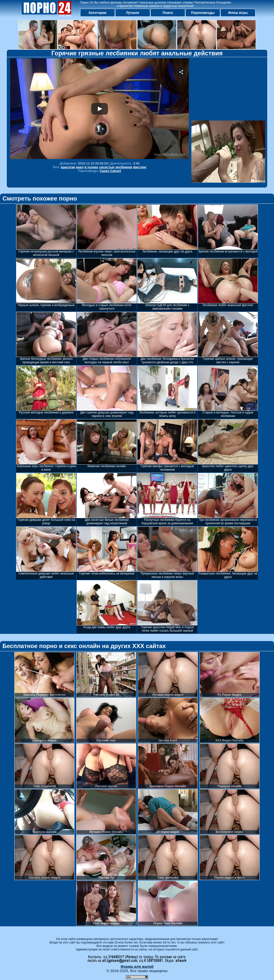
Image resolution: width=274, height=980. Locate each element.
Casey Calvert (110, 171)
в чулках (91, 167)
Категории (98, 13)
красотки (68, 167)
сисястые (107, 167)
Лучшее (133, 13)
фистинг (140, 167)
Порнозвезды (203, 13)
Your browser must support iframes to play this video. (100, 109)
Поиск (168, 13)
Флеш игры (238, 13)
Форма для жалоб (137, 966)
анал (80, 167)
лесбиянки (124, 167)
